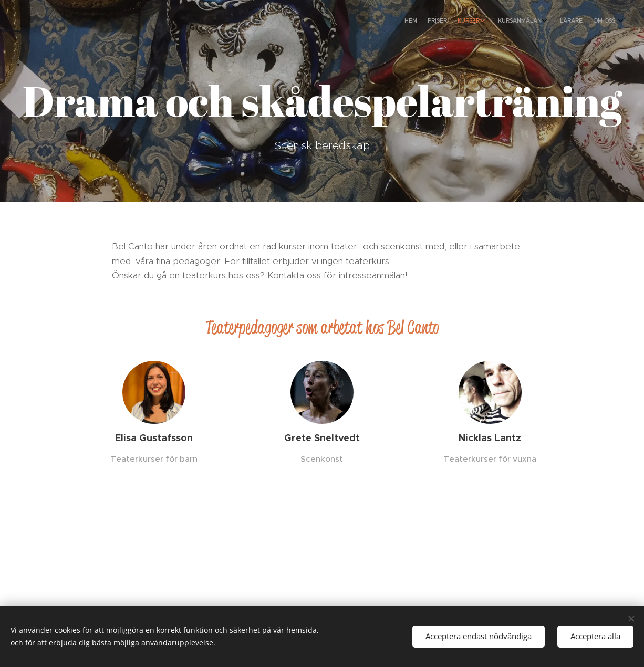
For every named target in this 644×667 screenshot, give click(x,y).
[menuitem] (548, 22)
